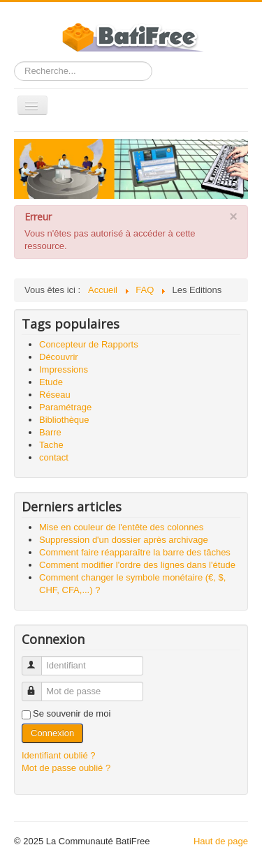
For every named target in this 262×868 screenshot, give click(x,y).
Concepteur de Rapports (89, 344)
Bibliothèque (64, 420)
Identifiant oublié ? (59, 755)
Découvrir (59, 357)
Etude (51, 382)
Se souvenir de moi (72, 713)
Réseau (55, 395)
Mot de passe (38, 686)
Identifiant (38, 660)
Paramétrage (65, 407)
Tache (51, 445)
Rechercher (14, 62)
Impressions (64, 369)
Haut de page (221, 841)
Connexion (52, 733)
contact (54, 457)
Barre (50, 432)
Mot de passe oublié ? (66, 768)
